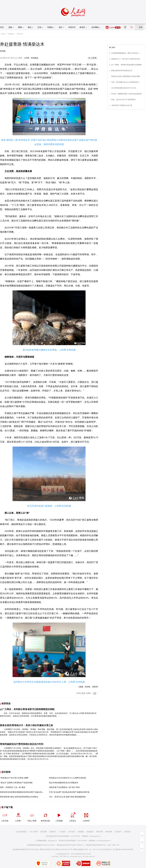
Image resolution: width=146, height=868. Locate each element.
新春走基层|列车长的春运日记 (122, 71)
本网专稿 (20, 34)
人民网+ (18, 817)
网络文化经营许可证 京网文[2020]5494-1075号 (56, 849)
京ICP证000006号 (106, 849)
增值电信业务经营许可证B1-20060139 (70, 845)
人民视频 (59, 817)
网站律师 (109, 832)
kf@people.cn (53, 841)
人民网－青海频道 (31, 58)
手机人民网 (32, 817)
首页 (2, 27)
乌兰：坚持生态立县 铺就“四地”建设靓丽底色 (67, 797)
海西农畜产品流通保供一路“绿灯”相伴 (64, 787)
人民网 (3, 34)
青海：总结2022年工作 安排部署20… (124, 100)
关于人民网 (33, 832)
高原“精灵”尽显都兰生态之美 (122, 105)
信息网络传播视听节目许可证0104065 (26, 849)
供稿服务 (81, 832)
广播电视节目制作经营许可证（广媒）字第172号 (102, 845)
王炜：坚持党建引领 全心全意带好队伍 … (126, 82)
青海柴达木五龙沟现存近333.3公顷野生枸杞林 (68, 778)
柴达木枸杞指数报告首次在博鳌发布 (64, 783)
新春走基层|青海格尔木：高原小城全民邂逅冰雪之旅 (26, 725)
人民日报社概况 (21, 832)
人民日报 (5, 817)
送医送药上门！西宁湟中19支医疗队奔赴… (126, 59)
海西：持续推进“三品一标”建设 (13, 787)
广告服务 (62, 832)
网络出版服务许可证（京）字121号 (86, 849)
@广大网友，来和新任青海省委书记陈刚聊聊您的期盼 (27, 709)
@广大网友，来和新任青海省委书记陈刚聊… (127, 65)
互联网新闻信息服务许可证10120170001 (41, 845)
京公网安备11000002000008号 (123, 849)
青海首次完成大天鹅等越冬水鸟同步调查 (126, 76)
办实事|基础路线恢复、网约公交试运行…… (127, 53)
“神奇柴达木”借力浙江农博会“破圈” (14, 778)
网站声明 (100, 832)
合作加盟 (72, 832)
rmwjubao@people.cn (104, 841)
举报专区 (72, 27)
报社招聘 (44, 832)
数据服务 (90, 832)
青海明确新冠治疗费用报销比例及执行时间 (22, 744)
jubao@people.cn (95, 836)
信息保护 (118, 832)
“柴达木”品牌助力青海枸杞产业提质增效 (16, 783)
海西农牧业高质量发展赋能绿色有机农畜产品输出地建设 (23, 792)
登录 (141, 27)
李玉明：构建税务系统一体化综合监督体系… (127, 94)
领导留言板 (45, 817)
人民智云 (73, 817)
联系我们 (128, 832)
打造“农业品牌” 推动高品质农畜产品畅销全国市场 (69, 792)
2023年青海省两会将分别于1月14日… (124, 88)
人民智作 (86, 817)
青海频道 (11, 34)
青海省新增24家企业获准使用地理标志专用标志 (19, 797)
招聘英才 (53, 832)
